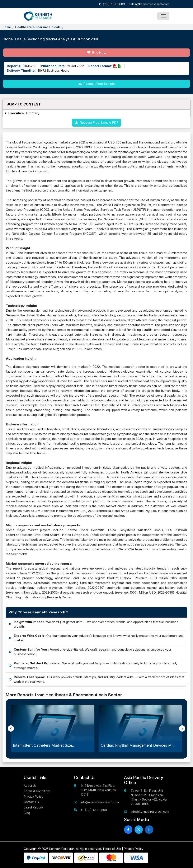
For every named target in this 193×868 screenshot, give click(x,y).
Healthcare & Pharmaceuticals (38, 27)
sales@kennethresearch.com (149, 4)
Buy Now (96, 53)
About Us (30, 786)
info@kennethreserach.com (100, 802)
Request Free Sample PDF (97, 122)
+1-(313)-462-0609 (112, 4)
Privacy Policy (34, 796)
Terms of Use (112, 849)
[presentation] (11, 728)
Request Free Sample (97, 84)
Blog (27, 813)
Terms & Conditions (37, 791)
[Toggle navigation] (163, 16)
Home (7, 27)
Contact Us (31, 802)
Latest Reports (34, 807)
